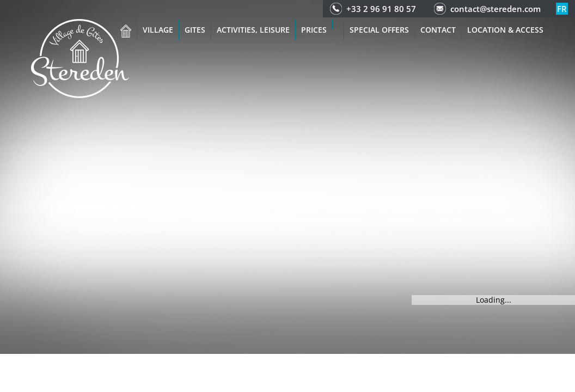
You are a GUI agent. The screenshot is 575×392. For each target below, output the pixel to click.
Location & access (505, 30)
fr (562, 9)
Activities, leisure (253, 30)
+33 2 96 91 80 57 (381, 9)
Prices (314, 30)
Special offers (379, 30)
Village (158, 30)
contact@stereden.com (496, 9)
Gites (195, 30)
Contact (438, 30)
